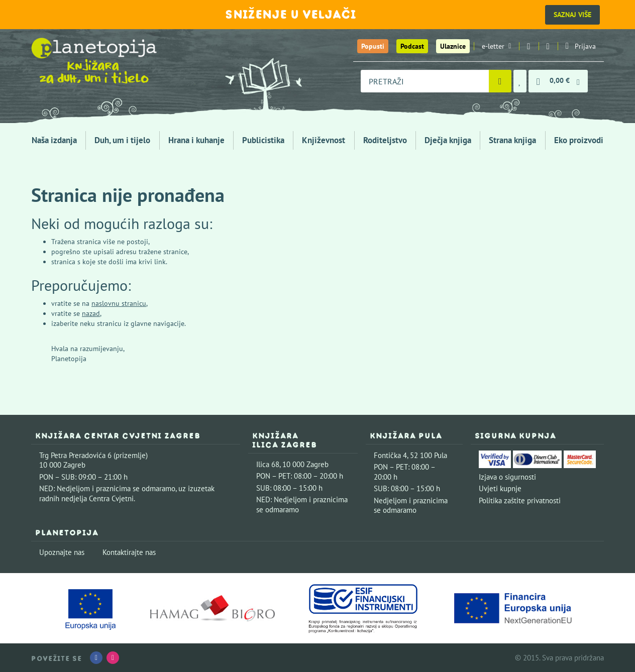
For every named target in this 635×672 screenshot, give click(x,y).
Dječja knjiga (448, 140)
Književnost (324, 140)
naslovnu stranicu (119, 303)
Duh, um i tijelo (122, 140)
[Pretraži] (500, 81)
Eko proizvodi (579, 140)
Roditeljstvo (385, 140)
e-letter (496, 46)
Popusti (373, 46)
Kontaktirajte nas (129, 552)
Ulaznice (453, 46)
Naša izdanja (54, 140)
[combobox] (425, 81)
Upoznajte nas (62, 552)
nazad (91, 313)
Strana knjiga (512, 140)
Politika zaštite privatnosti (520, 500)
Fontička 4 (390, 455)
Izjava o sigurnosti (507, 477)
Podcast (412, 46)
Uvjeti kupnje (500, 488)
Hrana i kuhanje (196, 140)
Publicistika (263, 140)
